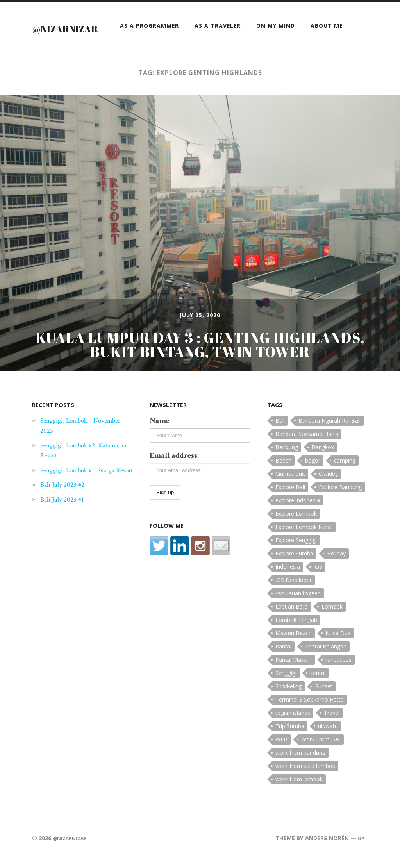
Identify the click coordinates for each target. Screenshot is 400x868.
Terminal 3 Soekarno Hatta (310, 716)
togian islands (293, 729)
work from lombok (299, 796)
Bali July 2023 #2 (65, 511)
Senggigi (286, 689)
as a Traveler (218, 42)
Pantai (283, 663)
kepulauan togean (298, 610)
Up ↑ (362, 855)
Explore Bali (290, 503)
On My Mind (276, 42)
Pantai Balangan (326, 663)
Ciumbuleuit (290, 490)
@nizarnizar (84, 27)
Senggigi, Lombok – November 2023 (71, 442)
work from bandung (300, 769)
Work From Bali (321, 756)
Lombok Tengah (296, 636)
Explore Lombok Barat (304, 543)
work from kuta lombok (305, 782)
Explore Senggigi (296, 556)
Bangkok (323, 463)
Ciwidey (328, 490)
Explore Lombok (296, 530)
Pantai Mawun (294, 676)
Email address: (174, 472)
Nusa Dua (338, 649)
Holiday (336, 570)
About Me (327, 42)
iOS (318, 583)
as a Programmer (149, 42)
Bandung (287, 463)
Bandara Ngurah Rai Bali (329, 437)
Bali (280, 437)
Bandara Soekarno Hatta (307, 450)
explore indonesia (298, 517)
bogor (313, 477)
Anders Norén (325, 855)
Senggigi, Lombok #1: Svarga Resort (84, 491)
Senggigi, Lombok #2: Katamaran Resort (74, 466)
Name (160, 437)
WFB (281, 756)
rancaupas (338, 676)
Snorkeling (288, 703)
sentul (318, 689)
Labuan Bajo (292, 623)
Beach (283, 477)
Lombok (332, 623)
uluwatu (328, 742)
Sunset (324, 703)
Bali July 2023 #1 (65, 526)
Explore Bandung (340, 503)
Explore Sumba (294, 570)
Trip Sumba (290, 742)
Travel (332, 729)
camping (345, 477)
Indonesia (288, 583)
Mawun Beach (294, 649)
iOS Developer (294, 596)
